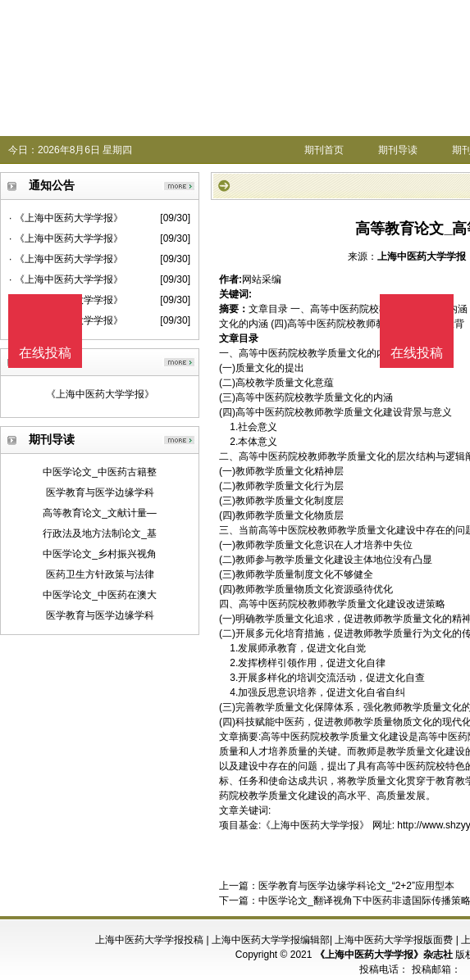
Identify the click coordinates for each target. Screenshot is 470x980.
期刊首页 (324, 150)
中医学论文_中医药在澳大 (100, 595)
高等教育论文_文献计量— (100, 513)
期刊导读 (398, 150)
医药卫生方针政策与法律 (100, 574)
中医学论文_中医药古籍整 (100, 472)
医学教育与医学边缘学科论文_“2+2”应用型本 (356, 886)
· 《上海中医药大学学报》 (66, 218)
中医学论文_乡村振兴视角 (100, 554)
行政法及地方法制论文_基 (100, 533)
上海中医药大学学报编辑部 (271, 940)
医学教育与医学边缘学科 (100, 492)
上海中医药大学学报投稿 (149, 940)
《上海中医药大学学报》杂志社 (384, 955)
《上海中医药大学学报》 (100, 394)
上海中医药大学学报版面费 (394, 940)
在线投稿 (417, 353)
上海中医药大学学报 (422, 256)
